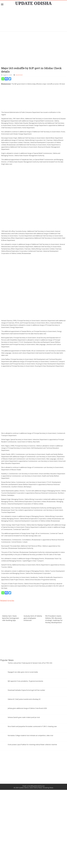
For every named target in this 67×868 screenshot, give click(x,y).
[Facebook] (6, 79)
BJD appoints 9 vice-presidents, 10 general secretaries (25, 759)
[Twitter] (10, 79)
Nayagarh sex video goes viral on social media (23, 750)
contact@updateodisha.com (36, 864)
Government (19, 75)
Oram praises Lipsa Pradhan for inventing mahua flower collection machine (32, 823)
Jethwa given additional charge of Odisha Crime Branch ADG (27, 786)
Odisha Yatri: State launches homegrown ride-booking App (11, 696)
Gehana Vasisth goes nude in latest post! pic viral (24, 796)
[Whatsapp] (3, 79)
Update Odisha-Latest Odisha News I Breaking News (36, 866)
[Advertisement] (33, 19)
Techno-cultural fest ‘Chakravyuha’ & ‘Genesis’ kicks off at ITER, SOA (30, 741)
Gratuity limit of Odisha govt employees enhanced (33, 696)
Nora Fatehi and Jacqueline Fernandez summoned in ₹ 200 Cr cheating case (32, 805)
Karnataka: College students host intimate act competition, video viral (30, 814)
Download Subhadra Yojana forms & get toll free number (26, 768)
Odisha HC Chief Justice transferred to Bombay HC (24, 777)
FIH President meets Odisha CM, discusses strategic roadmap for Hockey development (54, 697)
